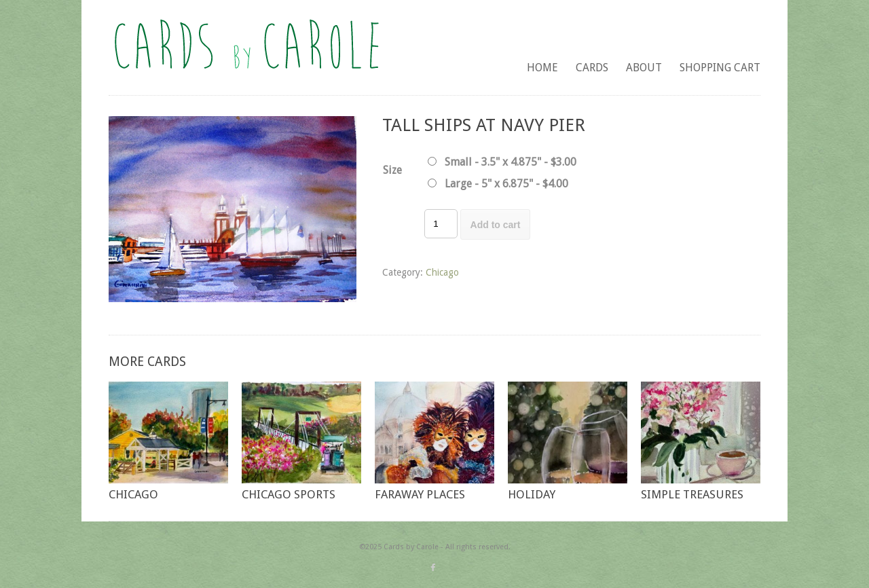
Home (542, 68)
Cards (592, 68)
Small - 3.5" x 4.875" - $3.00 (511, 162)
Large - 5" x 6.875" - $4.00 (506, 184)
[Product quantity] (441, 224)
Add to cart (496, 225)
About (644, 68)
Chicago (442, 272)
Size (392, 170)
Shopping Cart (720, 68)
